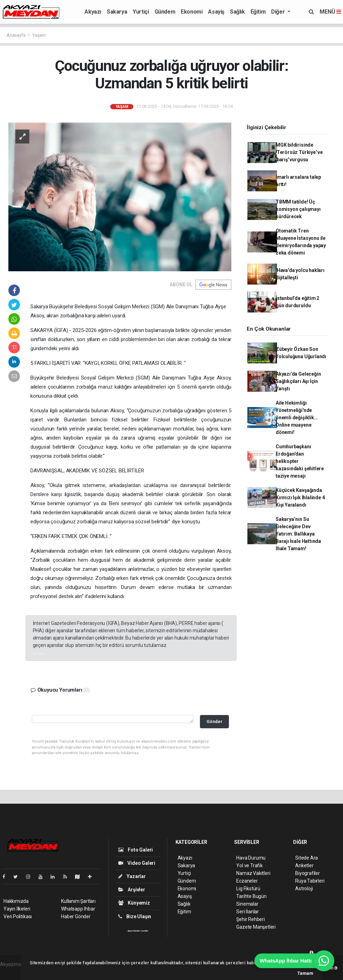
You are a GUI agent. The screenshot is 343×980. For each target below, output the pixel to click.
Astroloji (304, 889)
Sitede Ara (307, 858)
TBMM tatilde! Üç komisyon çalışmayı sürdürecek (298, 209)
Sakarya (117, 12)
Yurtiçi (141, 12)
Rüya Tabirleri (310, 881)
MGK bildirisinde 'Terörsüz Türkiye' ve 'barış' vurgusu (299, 152)
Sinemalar (247, 904)
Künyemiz (134, 903)
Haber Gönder (76, 916)
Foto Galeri (136, 850)
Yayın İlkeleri (17, 909)
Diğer (279, 12)
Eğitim (258, 12)
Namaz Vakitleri (253, 873)
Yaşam (39, 35)
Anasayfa (16, 35)
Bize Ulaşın (135, 916)
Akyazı (93, 12)
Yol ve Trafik (249, 865)
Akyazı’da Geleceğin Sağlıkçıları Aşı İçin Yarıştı (298, 381)
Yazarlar (132, 876)
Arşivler (132, 890)
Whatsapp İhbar (78, 909)
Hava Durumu (251, 858)
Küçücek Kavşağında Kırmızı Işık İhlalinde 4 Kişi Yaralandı (300, 498)
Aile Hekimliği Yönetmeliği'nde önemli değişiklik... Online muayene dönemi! (297, 418)
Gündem (165, 12)
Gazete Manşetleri (256, 927)
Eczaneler (247, 881)
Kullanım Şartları (78, 901)
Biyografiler (308, 873)
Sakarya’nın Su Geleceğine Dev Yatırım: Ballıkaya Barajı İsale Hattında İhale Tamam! (298, 534)
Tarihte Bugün (251, 896)
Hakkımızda (16, 901)
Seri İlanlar (248, 912)
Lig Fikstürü (248, 889)
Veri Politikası (18, 916)
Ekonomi (192, 12)
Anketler (304, 865)
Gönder (214, 721)
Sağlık (237, 12)
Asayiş (216, 12)
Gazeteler (144, 931)
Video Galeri (137, 863)
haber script (13, 972)
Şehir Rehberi (251, 919)
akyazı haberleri (39, 653)
